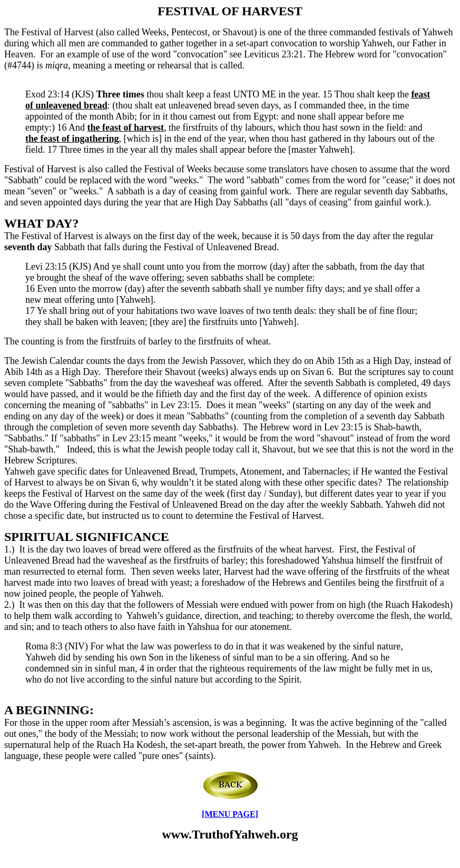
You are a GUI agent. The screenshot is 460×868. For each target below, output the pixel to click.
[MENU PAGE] (230, 814)
